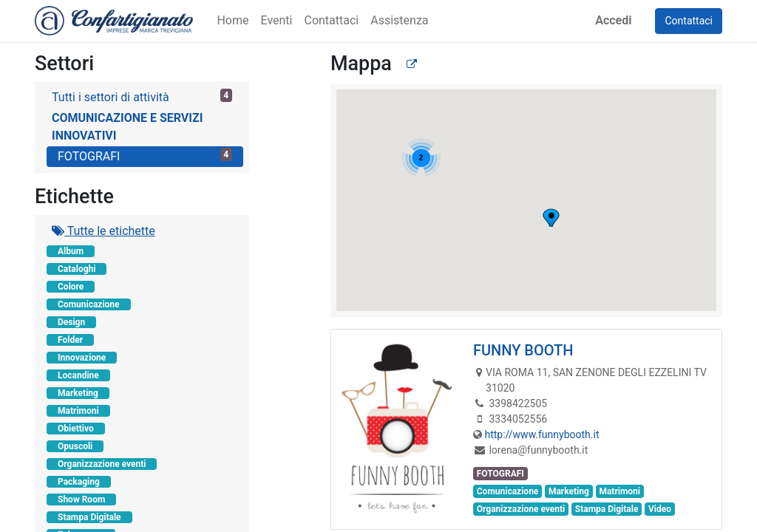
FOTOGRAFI (145, 156)
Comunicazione (89, 304)
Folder (70, 340)
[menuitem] (232, 21)
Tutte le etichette (103, 231)
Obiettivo (76, 429)
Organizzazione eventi (102, 464)
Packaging (79, 482)
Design (71, 322)
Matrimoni (78, 411)
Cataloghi (77, 269)
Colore (71, 287)
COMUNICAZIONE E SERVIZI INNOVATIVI (127, 127)
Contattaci (689, 21)
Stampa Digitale (89, 517)
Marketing (78, 393)
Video (660, 509)
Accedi (613, 20)
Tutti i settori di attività (142, 96)
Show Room (81, 499)
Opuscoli (75, 446)
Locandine (78, 375)
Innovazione (82, 358)
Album (71, 251)
